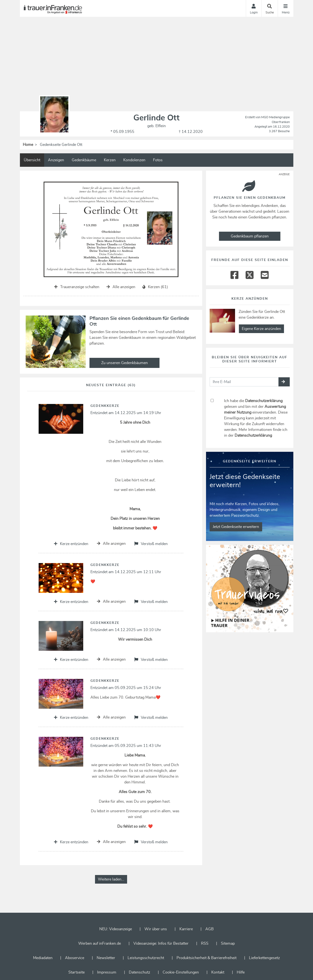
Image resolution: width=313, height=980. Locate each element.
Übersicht (32, 160)
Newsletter (106, 958)
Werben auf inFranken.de (100, 943)
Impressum (107, 972)
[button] (284, 382)
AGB (210, 929)
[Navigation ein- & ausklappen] (286, 8)
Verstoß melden (151, 544)
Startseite (77, 972)
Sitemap (228, 943)
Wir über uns (156, 929)
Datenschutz (139, 972)
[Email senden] (244, 382)
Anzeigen (56, 160)
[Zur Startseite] (56, 8)
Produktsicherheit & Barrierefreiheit (207, 958)
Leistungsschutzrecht (146, 958)
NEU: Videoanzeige (116, 929)
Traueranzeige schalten (77, 287)
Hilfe (241, 972)
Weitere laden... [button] (111, 879)
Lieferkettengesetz (264, 958)
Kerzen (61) (155, 287)
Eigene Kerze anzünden (261, 329)
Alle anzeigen (121, 287)
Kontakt (218, 972)
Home (28, 145)
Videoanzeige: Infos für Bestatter (161, 943)
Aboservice (75, 958)
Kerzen (110, 160)
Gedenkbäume (84, 160)
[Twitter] (250, 273)
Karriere (186, 929)
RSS (205, 943)
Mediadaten (43, 958)
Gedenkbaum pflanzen (250, 236)
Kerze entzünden (71, 544)
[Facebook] (234, 273)
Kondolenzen (134, 160)
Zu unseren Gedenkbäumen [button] (124, 363)
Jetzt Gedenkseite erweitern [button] (236, 527)
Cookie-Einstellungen (181, 972)
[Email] (265, 273)
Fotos (158, 160)
